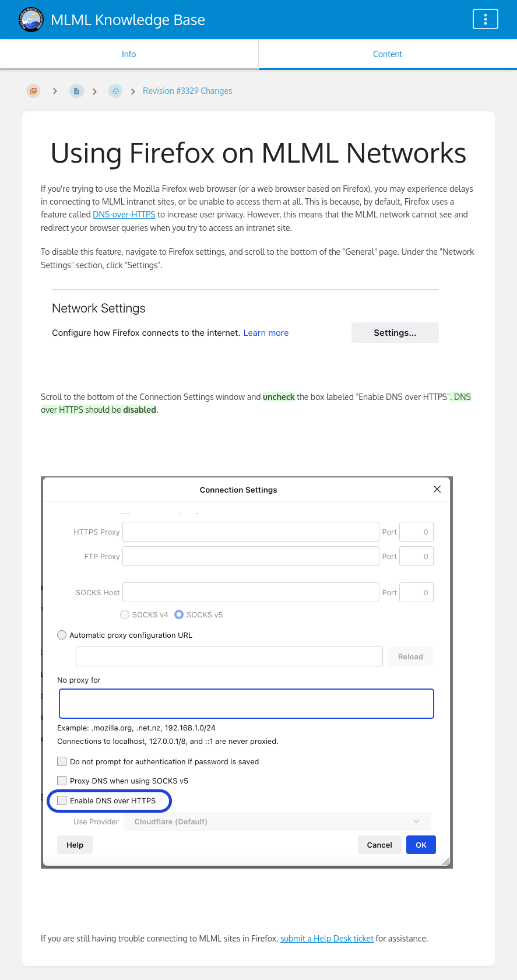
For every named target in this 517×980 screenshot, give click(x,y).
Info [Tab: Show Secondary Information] (129, 54)
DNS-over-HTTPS (124, 214)
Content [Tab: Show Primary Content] (388, 54)
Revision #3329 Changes (187, 91)
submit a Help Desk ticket (327, 938)
